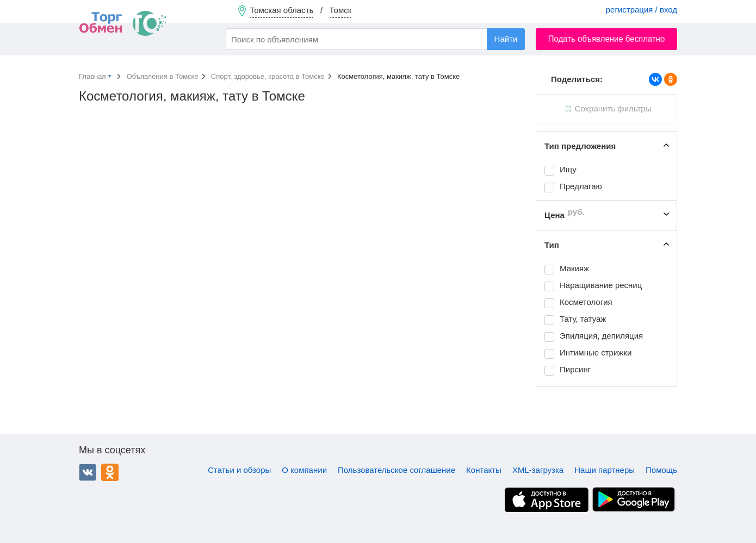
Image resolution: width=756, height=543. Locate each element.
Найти (506, 39)
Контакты (484, 470)
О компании (304, 470)
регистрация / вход (642, 10)
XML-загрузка (538, 470)
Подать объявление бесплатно (607, 39)
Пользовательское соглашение (396, 470)
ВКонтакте (88, 472)
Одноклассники (110, 472)
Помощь (661, 470)
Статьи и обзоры (239, 470)
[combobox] (375, 39)
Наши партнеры (605, 470)
